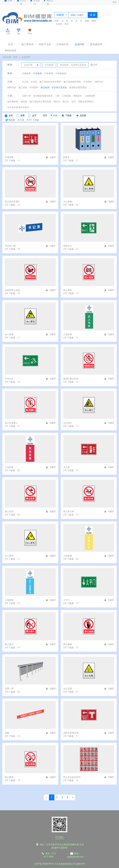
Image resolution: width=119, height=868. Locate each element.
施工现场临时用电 (72, 82)
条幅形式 (77, 96)
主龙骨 (59, 24)
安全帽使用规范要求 (43, 96)
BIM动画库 (11, 51)
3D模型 (61, 15)
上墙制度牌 (90, 96)
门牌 (57, 96)
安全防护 (88, 82)
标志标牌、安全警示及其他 (54, 87)
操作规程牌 (13, 102)
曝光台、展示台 (61, 102)
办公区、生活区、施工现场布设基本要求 (42, 82)
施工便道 (23, 87)
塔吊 (67, 24)
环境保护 (34, 87)
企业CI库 (79, 44)
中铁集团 (49, 73)
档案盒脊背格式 (86, 102)
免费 (22, 115)
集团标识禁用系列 (78, 87)
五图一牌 (26, 96)
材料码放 (12, 87)
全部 (11, 115)
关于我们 (59, 837)
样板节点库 (45, 44)
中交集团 (37, 73)
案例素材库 (96, 44)
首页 (11, 44)
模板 (87, 21)
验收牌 (24, 102)
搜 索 (93, 15)
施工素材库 (27, 44)
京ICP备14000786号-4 (45, 864)
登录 (115, 2)
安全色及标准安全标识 (18, 107)
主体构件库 (62, 44)
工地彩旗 (66, 96)
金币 (34, 115)
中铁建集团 (61, 73)
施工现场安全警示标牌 (40, 102)
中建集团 (26, 73)
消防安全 (99, 82)
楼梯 (94, 21)
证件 (74, 102)
